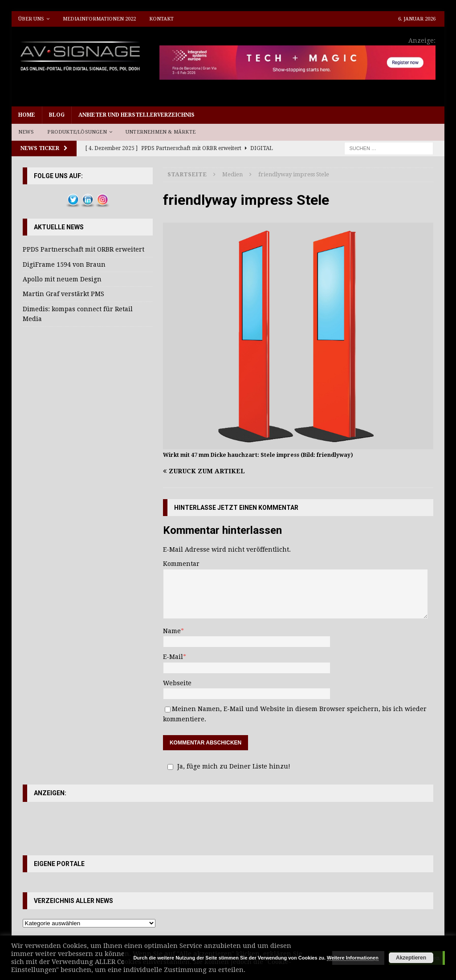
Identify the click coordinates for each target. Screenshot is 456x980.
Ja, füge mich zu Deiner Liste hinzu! (228, 766)
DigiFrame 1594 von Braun (64, 264)
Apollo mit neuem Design (62, 279)
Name (172, 631)
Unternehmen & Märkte (161, 132)
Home (27, 115)
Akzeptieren (411, 958)
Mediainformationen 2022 (99, 19)
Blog (57, 115)
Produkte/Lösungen (77, 132)
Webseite (177, 683)
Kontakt (161, 19)
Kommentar (181, 564)
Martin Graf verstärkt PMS (63, 294)
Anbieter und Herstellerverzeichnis (136, 115)
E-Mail (173, 657)
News (26, 132)
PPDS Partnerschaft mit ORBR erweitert (83, 249)
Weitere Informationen (353, 958)
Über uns (31, 19)
